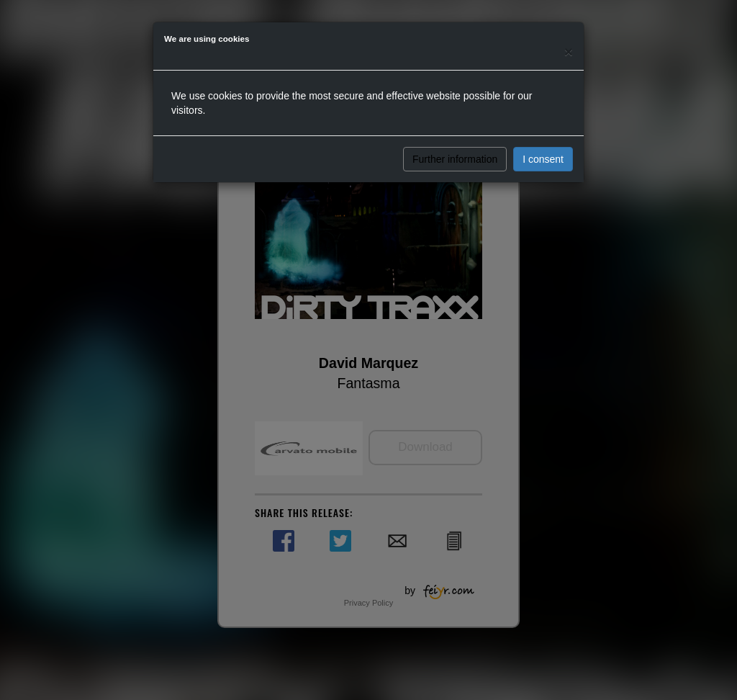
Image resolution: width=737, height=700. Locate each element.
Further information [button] (455, 159)
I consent (543, 159)
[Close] (569, 51)
